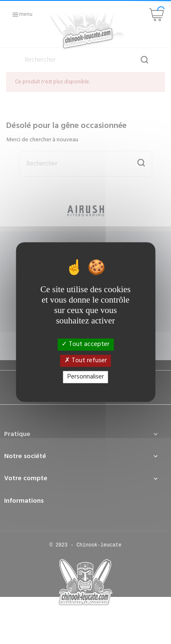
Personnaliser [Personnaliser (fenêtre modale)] (86, 377)
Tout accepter (85, 344)
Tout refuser (86, 361)
